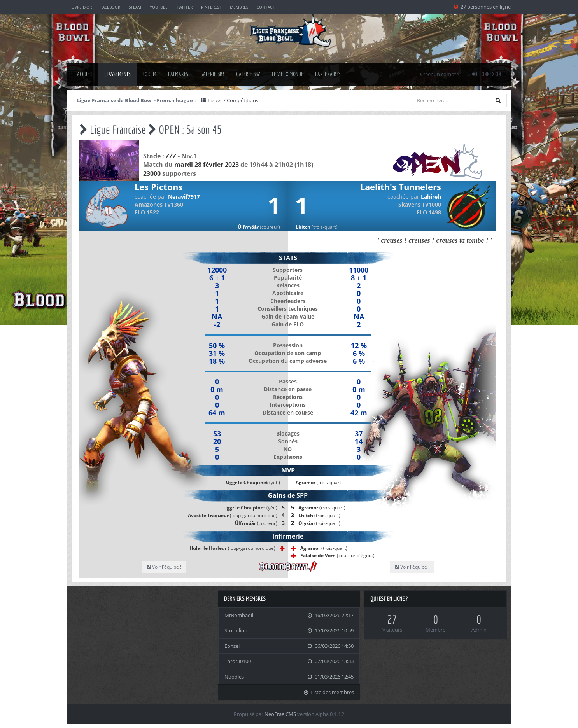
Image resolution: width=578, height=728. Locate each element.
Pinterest (211, 7)
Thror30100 (238, 661)
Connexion (486, 74)
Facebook (110, 7)
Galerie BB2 (248, 74)
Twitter (184, 7)
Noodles (234, 677)
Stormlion (236, 630)
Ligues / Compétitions (229, 100)
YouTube (159, 7)
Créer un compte (440, 74)
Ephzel (232, 646)
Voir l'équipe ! (164, 567)
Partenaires (328, 74)
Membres (239, 7)
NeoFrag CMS (280, 714)
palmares (178, 74)
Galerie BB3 (212, 74)
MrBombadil (239, 615)
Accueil (85, 74)
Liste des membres (329, 692)
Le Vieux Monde (288, 74)
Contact (266, 7)
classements (117, 74)
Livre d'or (82, 7)
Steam (135, 7)
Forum (149, 74)
